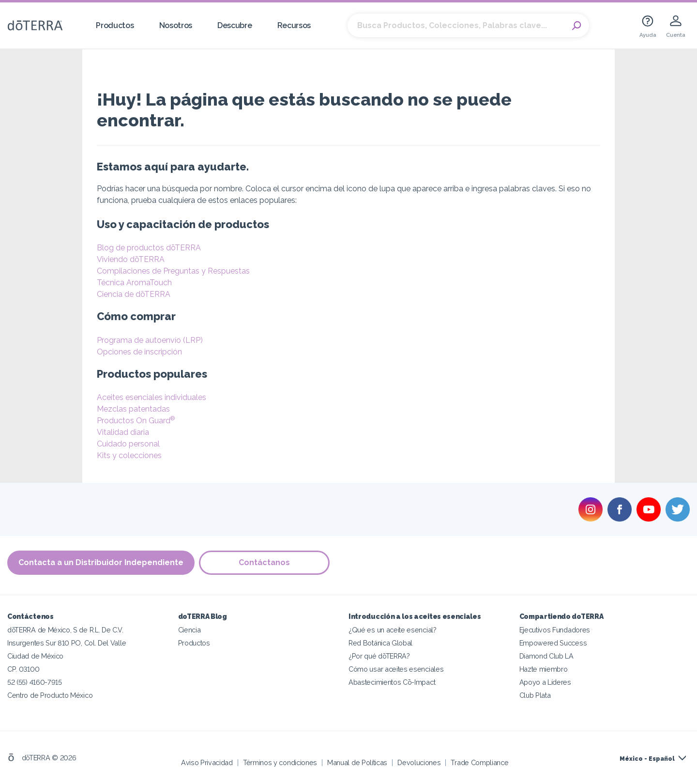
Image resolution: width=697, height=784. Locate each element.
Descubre (235, 25)
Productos (115, 25)
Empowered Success (553, 642)
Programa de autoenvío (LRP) (150, 340)
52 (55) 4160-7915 (35, 682)
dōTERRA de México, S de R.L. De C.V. (65, 629)
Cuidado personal (128, 444)
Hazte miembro (544, 669)
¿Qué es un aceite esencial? (393, 629)
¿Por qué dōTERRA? (379, 655)
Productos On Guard (136, 421)
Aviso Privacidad (207, 762)
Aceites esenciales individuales (152, 397)
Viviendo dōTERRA (131, 259)
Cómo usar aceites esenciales (396, 669)
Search (577, 26)
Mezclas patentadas (133, 409)
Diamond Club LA (546, 655)
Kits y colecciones (129, 455)
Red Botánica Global (380, 642)
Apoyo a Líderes (545, 682)
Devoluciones (419, 762)
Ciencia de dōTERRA (134, 294)
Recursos (294, 25)
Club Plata (535, 695)
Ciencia (189, 629)
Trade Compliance (479, 762)
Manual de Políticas (357, 762)
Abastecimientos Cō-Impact (392, 682)
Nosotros (176, 25)
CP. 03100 (23, 669)
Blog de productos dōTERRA (149, 248)
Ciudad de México (35, 655)
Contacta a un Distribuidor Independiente (101, 562)
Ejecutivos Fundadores (555, 629)
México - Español (647, 758)
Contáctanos (265, 562)
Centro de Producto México (50, 695)
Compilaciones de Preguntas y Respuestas (173, 271)
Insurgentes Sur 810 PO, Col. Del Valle (67, 642)
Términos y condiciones (280, 762)
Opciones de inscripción (139, 352)
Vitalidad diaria (123, 432)
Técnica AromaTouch (134, 283)
